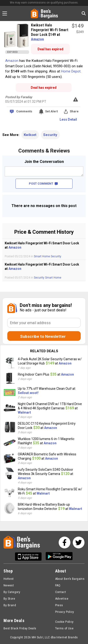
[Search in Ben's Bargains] (84, 13)
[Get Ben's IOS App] (30, 557)
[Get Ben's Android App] (59, 557)
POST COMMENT (43, 184)
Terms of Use (64, 628)
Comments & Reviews (44, 151)
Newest (9, 585)
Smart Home (42, 256)
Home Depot (71, 71)
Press (59, 605)
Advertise (62, 599)
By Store (9, 599)
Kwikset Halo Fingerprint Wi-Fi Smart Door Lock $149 (50, 30)
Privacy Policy (65, 612)
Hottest (9, 579)
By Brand (10, 605)
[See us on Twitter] (79, 542)
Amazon (37, 39)
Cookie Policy (64, 622)
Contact (61, 592)
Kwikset (30, 135)
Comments (24, 111)
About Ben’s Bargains (70, 579)
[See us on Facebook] (65, 542)
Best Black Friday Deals (20, 628)
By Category (12, 592)
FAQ (58, 585)
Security (50, 135)
